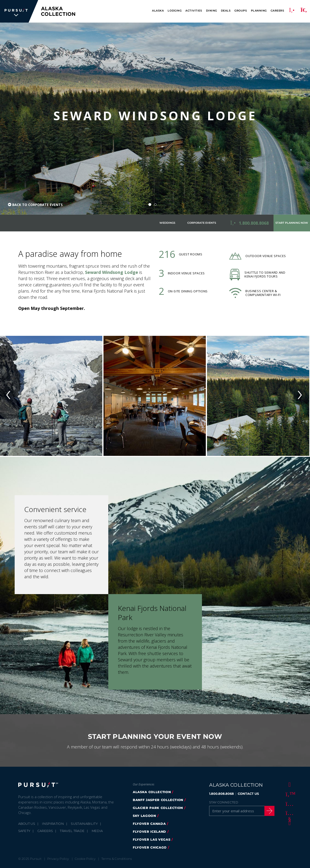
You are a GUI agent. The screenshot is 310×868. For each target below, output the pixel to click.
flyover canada (149, 824)
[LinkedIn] (289, 823)
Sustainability (84, 824)
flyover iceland (149, 832)
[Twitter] (289, 794)
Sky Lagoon (144, 816)
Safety (24, 831)
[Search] (304, 11)
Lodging (175, 11)
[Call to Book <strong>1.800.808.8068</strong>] (249, 223)
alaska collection (152, 792)
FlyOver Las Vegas (152, 839)
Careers (277, 11)
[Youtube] (289, 813)
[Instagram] (289, 803)
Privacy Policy (58, 859)
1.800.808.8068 (222, 794)
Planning (259, 11)
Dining (212, 11)
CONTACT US (248, 794)
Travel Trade (72, 831)
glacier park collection (158, 808)
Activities (194, 11)
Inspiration (53, 824)
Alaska (158, 11)
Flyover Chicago (150, 847)
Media (97, 831)
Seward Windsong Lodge (112, 272)
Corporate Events (202, 223)
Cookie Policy (85, 859)
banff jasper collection (158, 800)
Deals (226, 11)
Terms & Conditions (117, 859)
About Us (27, 824)
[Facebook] (289, 784)
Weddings (167, 223)
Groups (241, 11)
